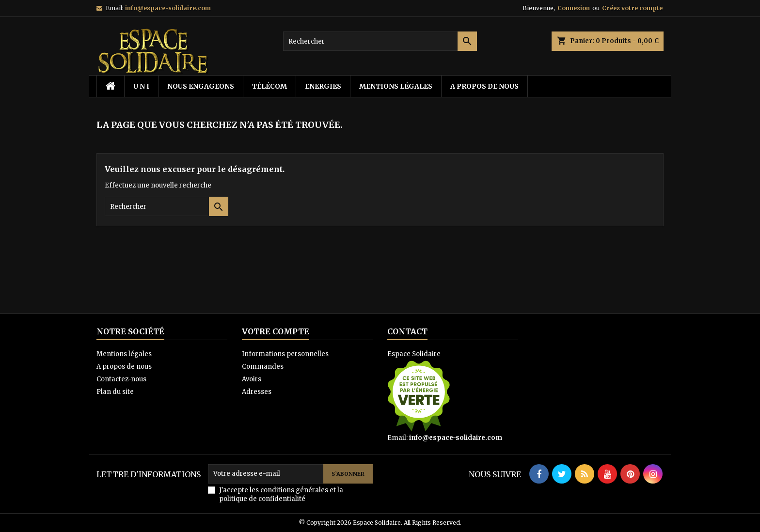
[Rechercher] (380, 41)
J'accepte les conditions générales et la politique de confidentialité (281, 494)
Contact (407, 331)
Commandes (263, 367)
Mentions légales (396, 86)
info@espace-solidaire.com (168, 8)
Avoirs (252, 379)
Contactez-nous (121, 379)
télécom (269, 86)
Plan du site (115, 392)
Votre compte (276, 331)
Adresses (257, 392)
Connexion (574, 8)
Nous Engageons (201, 86)
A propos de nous (484, 86)
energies (323, 86)
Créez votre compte (632, 8)
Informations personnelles (285, 354)
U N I (141, 86)
